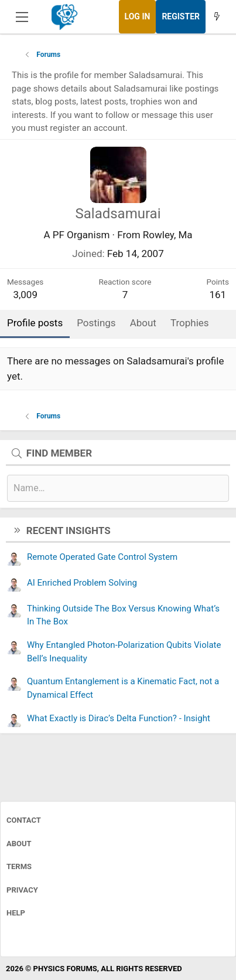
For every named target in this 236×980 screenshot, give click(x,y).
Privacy (22, 890)
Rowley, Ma (168, 235)
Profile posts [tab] (35, 323)
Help (16, 913)
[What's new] (217, 17)
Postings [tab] (96, 323)
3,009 (25, 295)
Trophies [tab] (190, 323)
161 (218, 295)
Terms (19, 866)
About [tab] (143, 323)
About (19, 844)
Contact (24, 820)
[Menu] (22, 17)
